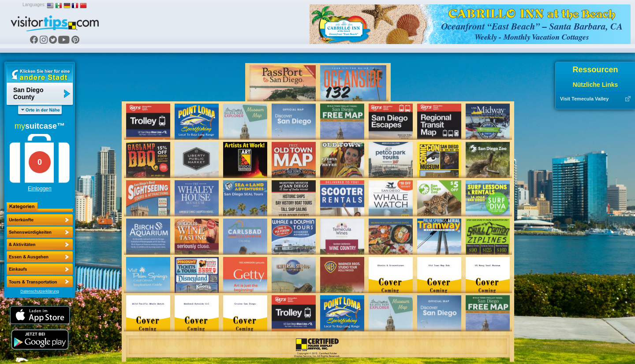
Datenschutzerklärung (40, 291)
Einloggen (39, 189)
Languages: (34, 5)
